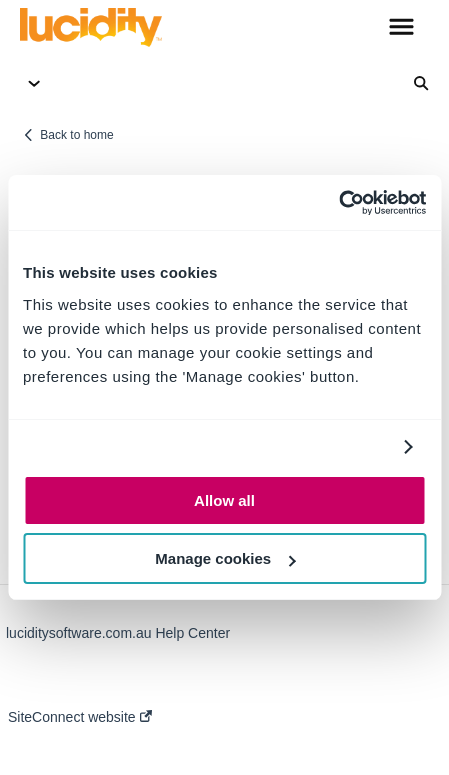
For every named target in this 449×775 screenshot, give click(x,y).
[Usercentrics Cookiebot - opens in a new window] (338, 203)
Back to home (76, 135)
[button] (401, 28)
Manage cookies (225, 558)
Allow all (224, 500)
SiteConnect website (80, 717)
